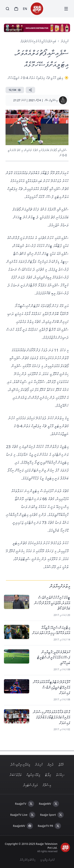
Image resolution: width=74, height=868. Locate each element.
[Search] (7, 9)
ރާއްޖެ (61, 764)
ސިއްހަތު (60, 775)
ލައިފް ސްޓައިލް (30, 785)
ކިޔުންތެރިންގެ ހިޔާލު (28, 860)
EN (25, 9)
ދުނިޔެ (50, 764)
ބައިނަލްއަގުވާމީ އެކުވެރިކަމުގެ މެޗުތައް (38, 41)
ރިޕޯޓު (48, 775)
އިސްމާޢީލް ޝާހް (51, 100)
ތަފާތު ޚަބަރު (15, 775)
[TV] (16, 9)
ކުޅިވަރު (65, 41)
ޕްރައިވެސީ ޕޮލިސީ (47, 860)
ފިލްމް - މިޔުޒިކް (33, 775)
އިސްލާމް (47, 785)
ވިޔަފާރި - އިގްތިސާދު (20, 764)
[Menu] (66, 9)
